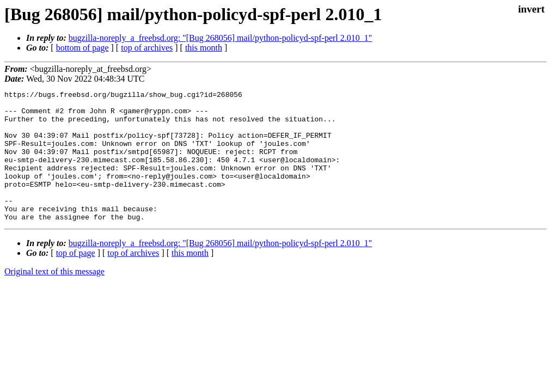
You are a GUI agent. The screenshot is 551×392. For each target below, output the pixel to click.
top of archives (147, 48)
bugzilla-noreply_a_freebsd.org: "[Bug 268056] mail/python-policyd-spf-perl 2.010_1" (221, 38)
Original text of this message (54, 298)
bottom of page (82, 48)
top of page (76, 279)
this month (204, 48)
